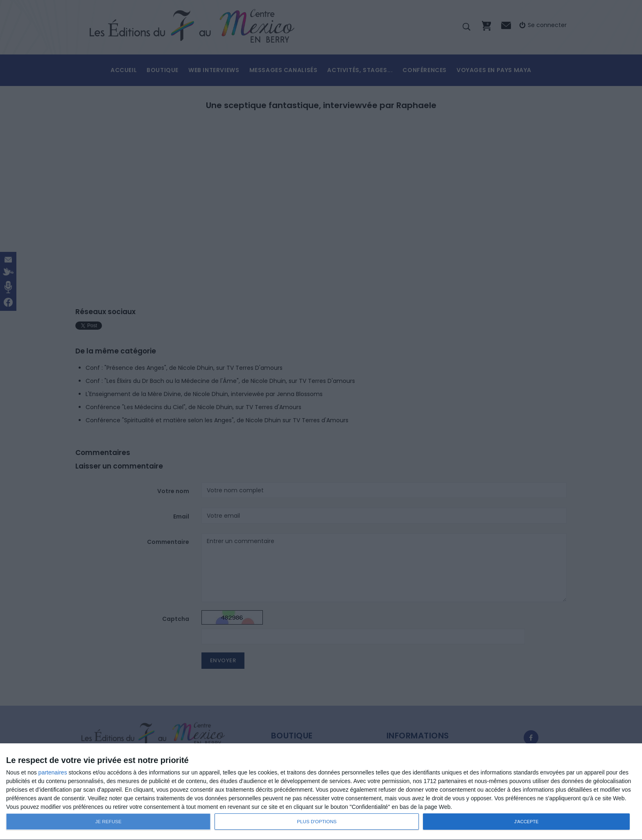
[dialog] (321, 792)
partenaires (53, 772)
